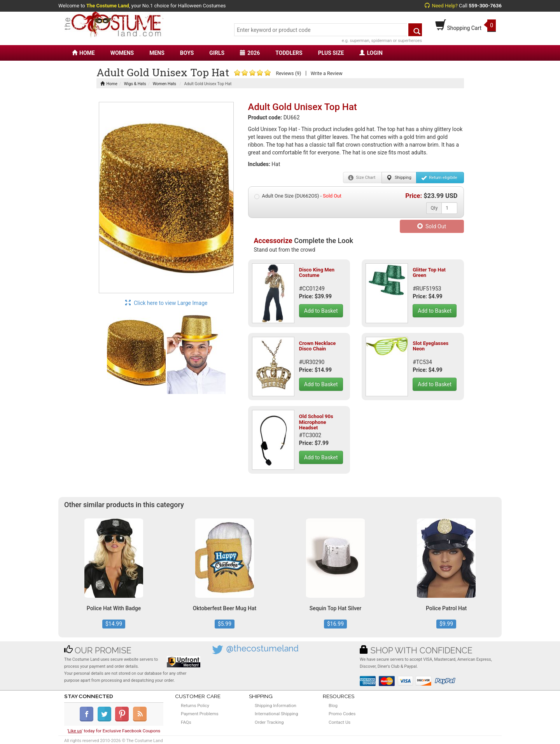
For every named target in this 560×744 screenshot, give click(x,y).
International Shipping (276, 714)
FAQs (186, 722)
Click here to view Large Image (166, 303)
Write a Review (327, 73)
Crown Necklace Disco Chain (318, 346)
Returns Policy (195, 705)
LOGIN (371, 53)
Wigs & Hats (135, 84)
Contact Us (339, 722)
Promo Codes (342, 714)
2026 (250, 53)
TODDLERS (289, 53)
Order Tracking (269, 722)
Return (439, 178)
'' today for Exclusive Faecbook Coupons (114, 731)
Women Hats (164, 84)
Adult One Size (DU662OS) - (298, 196)
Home (109, 84)
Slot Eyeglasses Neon (430, 346)
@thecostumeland (262, 649)
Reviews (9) (288, 73)
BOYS (187, 53)
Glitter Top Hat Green (429, 272)
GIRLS (217, 53)
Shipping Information (276, 705)
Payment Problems (200, 714)
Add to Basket (321, 311)
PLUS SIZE (331, 53)
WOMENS (122, 53)
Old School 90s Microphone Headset (316, 422)
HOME (83, 53)
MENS (157, 53)
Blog (333, 705)
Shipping (399, 178)
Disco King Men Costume (317, 272)
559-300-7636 (485, 6)
